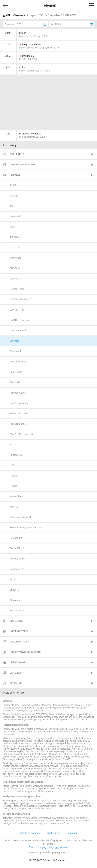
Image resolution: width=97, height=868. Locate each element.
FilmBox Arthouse (19, 403)
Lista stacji (71, 833)
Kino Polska (16, 496)
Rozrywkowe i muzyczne (25, 652)
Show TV (15, 590)
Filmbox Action (18, 393)
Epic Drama (16, 372)
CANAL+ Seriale (18, 330)
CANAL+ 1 (15, 279)
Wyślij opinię (53, 833)
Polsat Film (16, 538)
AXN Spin (15, 248)
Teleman (49, 5)
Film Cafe (15, 382)
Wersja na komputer (31, 833)
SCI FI (13, 579)
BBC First (15, 268)
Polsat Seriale (17, 559)
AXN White (16, 258)
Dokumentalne (19, 642)
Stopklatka (15, 600)
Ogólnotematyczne (22, 165)
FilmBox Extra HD (19, 413)
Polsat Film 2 (17, 548)
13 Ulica (14, 185)
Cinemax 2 (15, 351)
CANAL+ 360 (17, 289)
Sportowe (16, 621)
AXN (12, 227)
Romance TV (17, 569)
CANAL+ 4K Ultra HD (21, 299)
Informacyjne (19, 631)
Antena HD (16, 216)
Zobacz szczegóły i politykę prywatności (49, 847)
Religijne (16, 683)
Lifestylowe (18, 662)
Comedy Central (18, 362)
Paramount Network (21, 517)
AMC (12, 206)
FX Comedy (16, 455)
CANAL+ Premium (20, 320)
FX (11, 445)
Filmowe (15, 175)
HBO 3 (13, 486)
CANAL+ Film (17, 310)
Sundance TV (17, 611)
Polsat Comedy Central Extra (25, 528)
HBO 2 (13, 476)
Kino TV (14, 507)
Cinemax (15, 341)
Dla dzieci (16, 673)
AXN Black (15, 237)
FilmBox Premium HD (21, 434)
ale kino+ (15, 196)
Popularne (17, 154)
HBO (12, 465)
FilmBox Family (18, 424)
